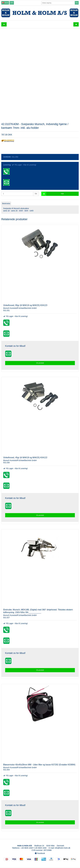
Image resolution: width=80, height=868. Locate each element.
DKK (12, 3)
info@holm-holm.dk (63, 848)
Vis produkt (40, 363)
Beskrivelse (6, 204)
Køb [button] (53, 194)
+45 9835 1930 (27, 848)
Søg (77, 3)
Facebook (40, 853)
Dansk (5, 3)
